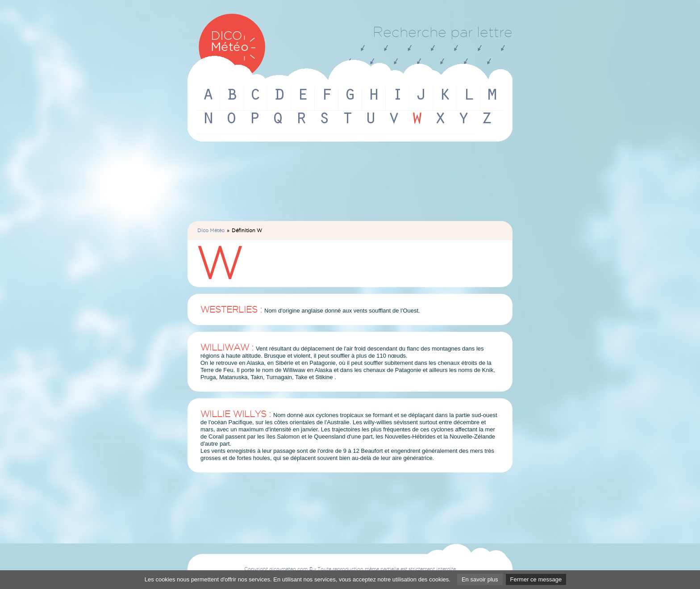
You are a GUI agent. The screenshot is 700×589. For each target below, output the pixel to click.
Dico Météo (211, 230)
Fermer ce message (536, 579)
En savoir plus (480, 579)
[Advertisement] (350, 185)
